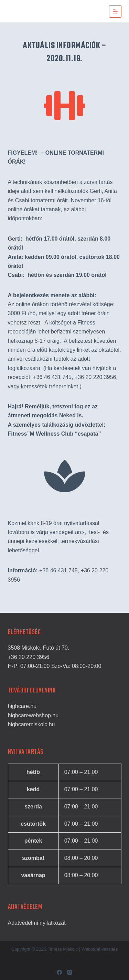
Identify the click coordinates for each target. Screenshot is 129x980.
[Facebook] (59, 972)
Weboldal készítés (100, 949)
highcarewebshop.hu (33, 715)
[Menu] (115, 11)
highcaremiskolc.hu (31, 724)
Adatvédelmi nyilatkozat (37, 923)
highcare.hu (22, 706)
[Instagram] (70, 972)
